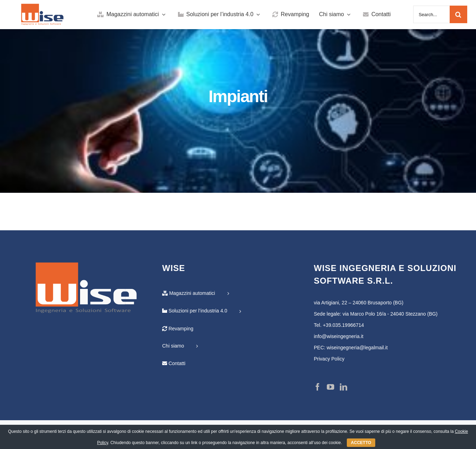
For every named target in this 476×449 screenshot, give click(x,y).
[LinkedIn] (343, 387)
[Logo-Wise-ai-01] (42, 7)
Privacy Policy (329, 359)
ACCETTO (361, 443)
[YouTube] (330, 387)
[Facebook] (318, 387)
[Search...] (431, 14)
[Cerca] (458, 14)
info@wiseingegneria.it (339, 336)
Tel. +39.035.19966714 (339, 325)
